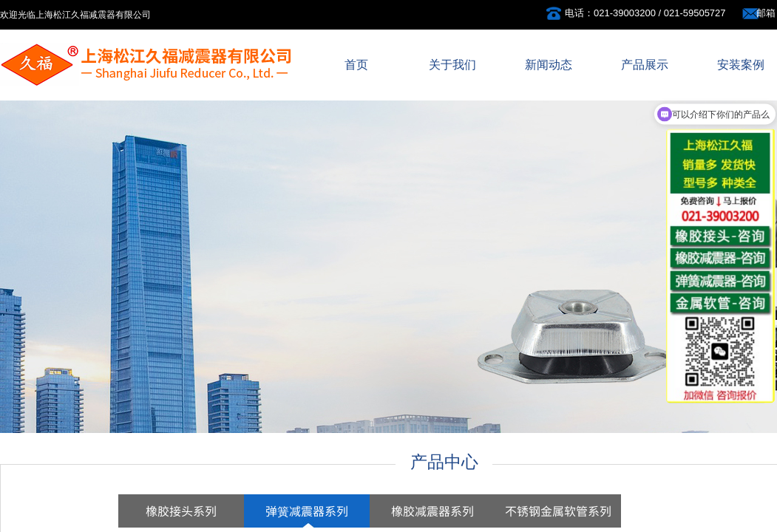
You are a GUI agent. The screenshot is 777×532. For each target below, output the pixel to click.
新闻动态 (549, 65)
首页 (356, 65)
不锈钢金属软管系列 (558, 511)
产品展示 (645, 65)
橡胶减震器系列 (432, 511)
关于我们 (452, 65)
